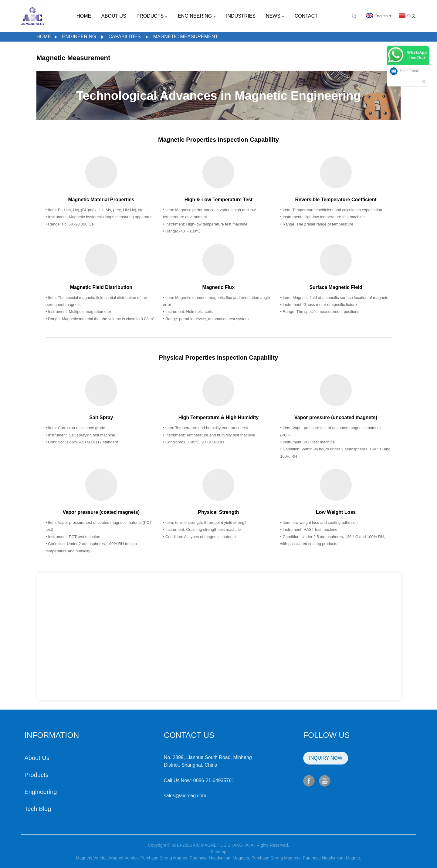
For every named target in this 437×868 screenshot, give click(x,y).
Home (84, 16)
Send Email (409, 71)
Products (152, 16)
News (275, 16)
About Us (114, 16)
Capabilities (124, 37)
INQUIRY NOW (297, 758)
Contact (306, 16)
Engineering (197, 16)
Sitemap (218, 859)
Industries (241, 16)
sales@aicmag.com (156, 796)
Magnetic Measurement (186, 37)
